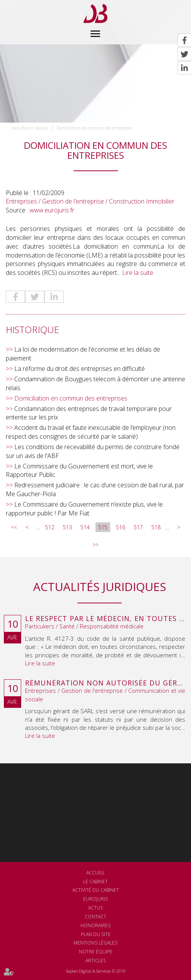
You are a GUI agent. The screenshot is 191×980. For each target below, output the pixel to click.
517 (138, 527)
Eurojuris (95, 899)
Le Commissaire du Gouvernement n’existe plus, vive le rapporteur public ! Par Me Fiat (84, 509)
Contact (95, 917)
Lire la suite (138, 273)
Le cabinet (95, 881)
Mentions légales (95, 943)
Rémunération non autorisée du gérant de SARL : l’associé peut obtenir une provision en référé (105, 683)
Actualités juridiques (100, 587)
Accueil (42, 128)
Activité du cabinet (96, 890)
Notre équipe (96, 952)
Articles (96, 961)
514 (85, 527)
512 (50, 527)
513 (67, 527)
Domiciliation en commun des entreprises (94, 128)
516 (121, 527)
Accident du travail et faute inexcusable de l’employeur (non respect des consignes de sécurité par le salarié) (91, 432)
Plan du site (96, 934)
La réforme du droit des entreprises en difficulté (80, 369)
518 (156, 527)
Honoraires (95, 925)
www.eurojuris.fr (52, 210)
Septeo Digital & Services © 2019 (96, 971)
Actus (95, 908)
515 (103, 527)
